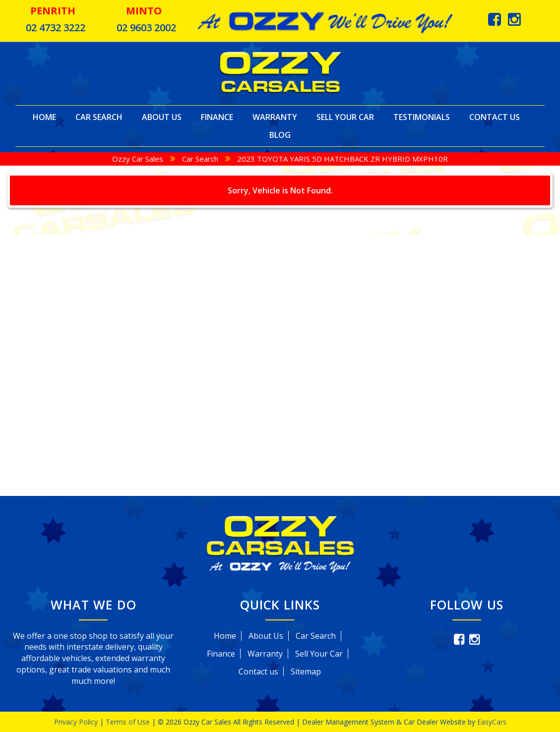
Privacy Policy (77, 722)
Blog (280, 135)
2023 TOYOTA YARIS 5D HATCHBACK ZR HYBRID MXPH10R (342, 159)
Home (44, 117)
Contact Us (495, 117)
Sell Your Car (345, 117)
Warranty (275, 117)
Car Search (99, 117)
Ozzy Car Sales (138, 159)
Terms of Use (129, 722)
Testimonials (422, 117)
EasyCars (492, 722)
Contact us (258, 671)
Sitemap (306, 671)
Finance (217, 117)
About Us (162, 117)
